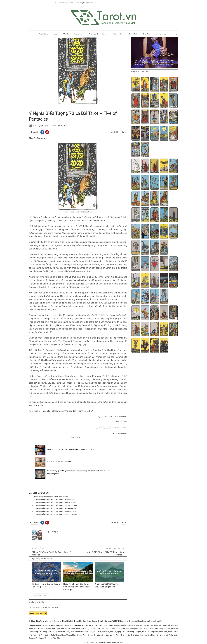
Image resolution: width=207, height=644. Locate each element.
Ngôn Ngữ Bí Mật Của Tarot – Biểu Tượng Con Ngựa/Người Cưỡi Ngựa (77, 587)
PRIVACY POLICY (91, 642)
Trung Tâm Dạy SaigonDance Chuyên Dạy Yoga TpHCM (96, 621)
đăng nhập (41, 607)
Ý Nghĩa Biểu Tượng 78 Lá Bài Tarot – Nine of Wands (56, 505)
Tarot (56, 34)
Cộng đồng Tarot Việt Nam (42, 621)
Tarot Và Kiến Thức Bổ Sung (30, 108)
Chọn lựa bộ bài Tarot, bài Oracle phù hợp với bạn (75, 3)
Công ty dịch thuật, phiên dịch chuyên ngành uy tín (141, 621)
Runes (105, 34)
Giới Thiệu (43, 34)
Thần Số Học (118, 34)
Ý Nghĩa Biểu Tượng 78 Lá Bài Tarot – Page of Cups (55, 511)
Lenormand (79, 34)
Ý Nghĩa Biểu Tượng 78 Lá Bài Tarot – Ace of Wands (55, 502)
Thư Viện (147, 34)
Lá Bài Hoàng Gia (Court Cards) (33, 563)
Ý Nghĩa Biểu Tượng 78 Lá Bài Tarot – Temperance (55, 499)
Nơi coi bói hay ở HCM (109, 625)
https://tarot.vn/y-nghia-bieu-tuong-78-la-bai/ (72, 411)
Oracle (66, 34)
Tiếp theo (43, 595)
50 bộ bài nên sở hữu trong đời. (60, 461)
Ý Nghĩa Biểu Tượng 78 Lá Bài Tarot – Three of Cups (55, 508)
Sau (35, 595)
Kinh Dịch (133, 34)
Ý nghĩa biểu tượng (32, 108)
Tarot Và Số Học (37, 405)
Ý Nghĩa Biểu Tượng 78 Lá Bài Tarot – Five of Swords (56, 514)
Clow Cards (94, 34)
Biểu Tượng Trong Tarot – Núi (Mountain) (51, 496)
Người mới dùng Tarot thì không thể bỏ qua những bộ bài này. (72, 449)
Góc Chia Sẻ (161, 34)
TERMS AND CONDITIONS (111, 642)
